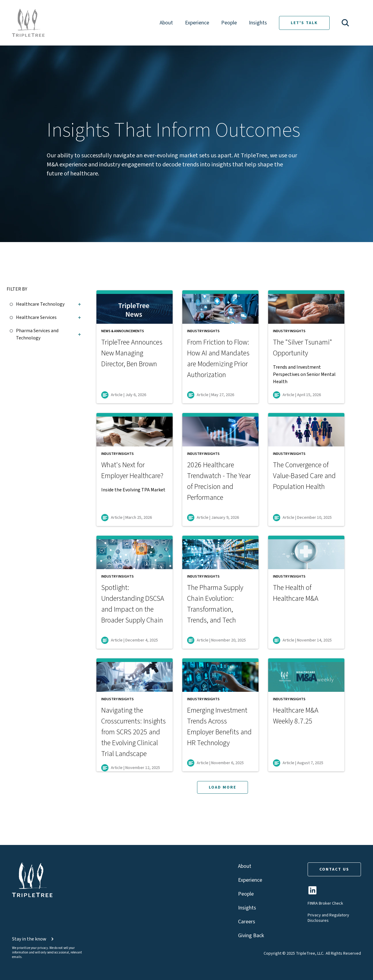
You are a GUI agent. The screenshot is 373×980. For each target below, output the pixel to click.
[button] (345, 23)
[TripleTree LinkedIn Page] (312, 893)
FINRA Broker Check (325, 903)
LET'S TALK (304, 23)
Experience (197, 23)
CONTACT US (334, 869)
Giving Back (251, 936)
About (166, 23)
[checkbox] (13, 303)
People (229, 23)
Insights (258, 23)
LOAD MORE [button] (223, 787)
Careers (247, 922)
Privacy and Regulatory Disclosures (328, 918)
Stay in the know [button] (33, 939)
